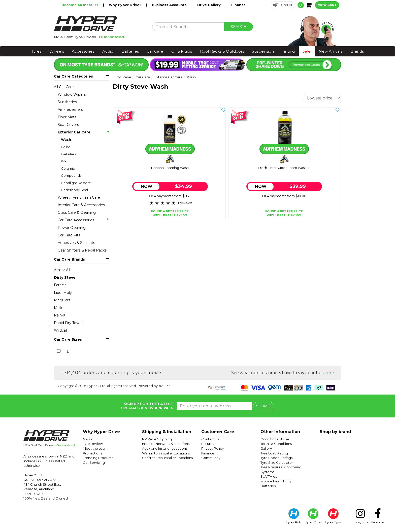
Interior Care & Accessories (81, 205)
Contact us (210, 439)
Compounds (71, 175)
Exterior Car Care (83, 132)
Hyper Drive (313, 516)
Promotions (92, 453)
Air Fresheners (70, 110)
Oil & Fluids (182, 51)
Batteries (130, 51)
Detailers (68, 154)
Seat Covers (68, 125)
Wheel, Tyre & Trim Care (79, 197)
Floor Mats (67, 117)
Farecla (60, 285)
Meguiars (62, 300)
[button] (283, 5)
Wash (66, 139)
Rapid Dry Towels (69, 323)
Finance (238, 5)
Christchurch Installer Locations (167, 458)
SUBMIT (264, 406)
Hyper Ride (294, 516)
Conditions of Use (275, 439)
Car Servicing (94, 463)
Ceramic (68, 168)
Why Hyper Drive (101, 432)
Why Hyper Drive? (126, 5)
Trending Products (98, 458)
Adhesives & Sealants (76, 243)
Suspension (263, 51)
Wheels (57, 51)
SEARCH (239, 27)
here (329, 373)
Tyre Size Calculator (277, 463)
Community (211, 458)
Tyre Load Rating (274, 453)
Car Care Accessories (83, 220)
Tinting (288, 51)
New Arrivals (331, 51)
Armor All (62, 270)
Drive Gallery (209, 5)
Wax (64, 161)
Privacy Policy (212, 448)
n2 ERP (164, 386)
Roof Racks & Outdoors (222, 51)
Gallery (266, 448)
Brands (357, 51)
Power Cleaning (72, 228)
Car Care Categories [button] (73, 76)
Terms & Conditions (276, 444)
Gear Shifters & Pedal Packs (82, 250)
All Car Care (64, 87)
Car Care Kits (69, 235)
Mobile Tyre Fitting (276, 481)
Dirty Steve (65, 277)
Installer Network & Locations (166, 444)
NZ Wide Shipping (157, 439)
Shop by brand (335, 432)
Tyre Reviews (94, 444)
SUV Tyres (269, 476)
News (87, 439)
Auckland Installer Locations (165, 448)
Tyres (36, 51)
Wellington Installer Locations (166, 453)
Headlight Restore (76, 183)
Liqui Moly (63, 293)
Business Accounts (170, 5)
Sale (307, 51)
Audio (108, 51)
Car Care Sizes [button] (68, 339)
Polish (66, 147)
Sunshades (67, 102)
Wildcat (61, 330)
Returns (208, 444)
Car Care (155, 51)
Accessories (83, 51)
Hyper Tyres (333, 516)
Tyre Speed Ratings (276, 458)
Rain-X (60, 315)
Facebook (378, 516)
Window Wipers (72, 94)
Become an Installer (80, 5)
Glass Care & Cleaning (77, 212)
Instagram (360, 516)
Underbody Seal (74, 190)
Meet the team (95, 448)
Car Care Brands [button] (69, 259)
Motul (59, 308)
